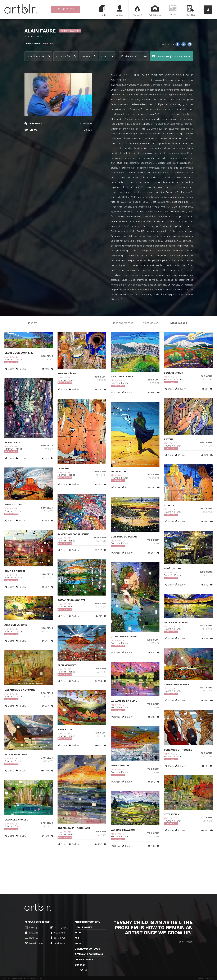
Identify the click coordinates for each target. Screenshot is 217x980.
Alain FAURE (11, 357)
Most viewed (151, 323)
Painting (31, 927)
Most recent (179, 323)
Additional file (63, 56)
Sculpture (58, 933)
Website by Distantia (206, 978)
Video (104, 56)
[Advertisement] (109, 872)
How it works (83, 927)
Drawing (31, 933)
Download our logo (87, 949)
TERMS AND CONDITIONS (89, 954)
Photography (59, 927)
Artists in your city (87, 922)
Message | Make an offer (171, 56)
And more (58, 943)
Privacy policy (84, 960)
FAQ (77, 938)
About (79, 943)
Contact (80, 965)
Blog (78, 933)
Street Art (58, 938)
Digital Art (32, 938)
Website (86, 56)
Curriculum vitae (35, 56)
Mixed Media (34, 943)
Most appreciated (123, 323)
